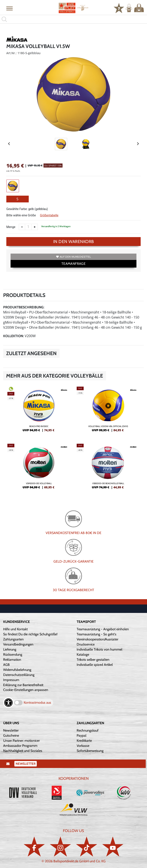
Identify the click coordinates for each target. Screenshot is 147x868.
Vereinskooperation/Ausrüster (97, 639)
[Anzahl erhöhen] (35, 227)
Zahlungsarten (13, 639)
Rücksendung (13, 654)
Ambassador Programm (20, 746)
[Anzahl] (28, 227)
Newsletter (11, 730)
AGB (6, 665)
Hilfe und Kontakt (15, 629)
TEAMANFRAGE (73, 264)
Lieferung (10, 649)
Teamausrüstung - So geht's (97, 634)
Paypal (82, 735)
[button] (10, 8)
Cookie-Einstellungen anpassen (26, 690)
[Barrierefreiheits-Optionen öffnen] (8, 703)
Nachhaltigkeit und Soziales (23, 751)
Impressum (11, 680)
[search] (73, 19)
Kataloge (83, 654)
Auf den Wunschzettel (73, 257)
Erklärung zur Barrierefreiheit (23, 685)
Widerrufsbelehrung (17, 670)
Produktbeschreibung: (24, 307)
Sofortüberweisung (90, 751)
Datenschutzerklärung (19, 675)
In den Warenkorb (74, 242)
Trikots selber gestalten (93, 660)
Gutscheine (11, 735)
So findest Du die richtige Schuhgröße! (30, 634)
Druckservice (86, 644)
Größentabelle (49, 215)
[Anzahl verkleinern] (22, 227)
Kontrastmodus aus (37, 703)
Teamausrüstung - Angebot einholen (103, 629)
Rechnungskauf (88, 730)
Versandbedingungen (18, 644)
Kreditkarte (84, 741)
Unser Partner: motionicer (21, 741)
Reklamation (12, 660)
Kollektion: (14, 336)
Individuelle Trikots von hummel (99, 649)
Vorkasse (83, 746)
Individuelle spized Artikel (95, 665)
